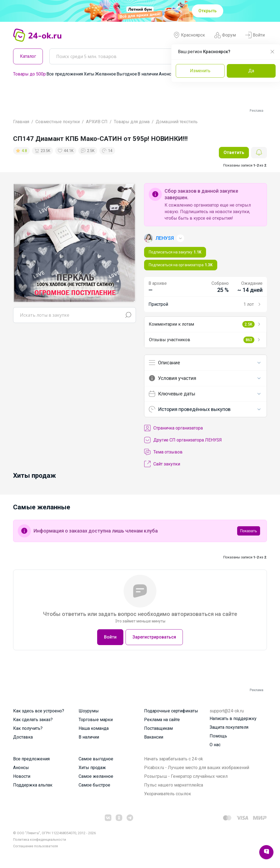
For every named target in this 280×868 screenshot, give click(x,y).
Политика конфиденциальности (40, 840)
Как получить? (28, 728)
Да (251, 71)
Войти (255, 35)
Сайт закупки (162, 464)
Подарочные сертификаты (171, 711)
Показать (249, 531)
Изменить (200, 71)
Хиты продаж (92, 768)
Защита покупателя (229, 727)
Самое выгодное (96, 759)
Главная (21, 122)
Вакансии (154, 737)
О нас (215, 745)
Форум (225, 35)
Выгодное (127, 74)
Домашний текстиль (177, 122)
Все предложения (65, 74)
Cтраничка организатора (173, 428)
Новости (22, 776)
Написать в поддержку (233, 719)
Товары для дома (132, 122)
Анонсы (167, 74)
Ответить (234, 152)
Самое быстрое (94, 785)
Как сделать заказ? (33, 720)
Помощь (218, 736)
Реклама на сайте (162, 720)
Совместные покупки (58, 122)
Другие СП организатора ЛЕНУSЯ (183, 440)
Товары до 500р (29, 74)
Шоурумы (89, 711)
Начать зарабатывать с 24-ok (174, 759)
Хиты (89, 74)
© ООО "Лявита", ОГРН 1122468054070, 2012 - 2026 (54, 833)
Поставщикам (158, 728)
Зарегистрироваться (154, 637)
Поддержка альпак (33, 785)
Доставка (23, 737)
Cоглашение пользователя (35, 846)
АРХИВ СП (97, 122)
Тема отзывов (163, 452)
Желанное (105, 74)
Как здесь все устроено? (39, 711)
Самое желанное (96, 776)
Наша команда (94, 728)
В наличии (148, 74)
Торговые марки (96, 720)
